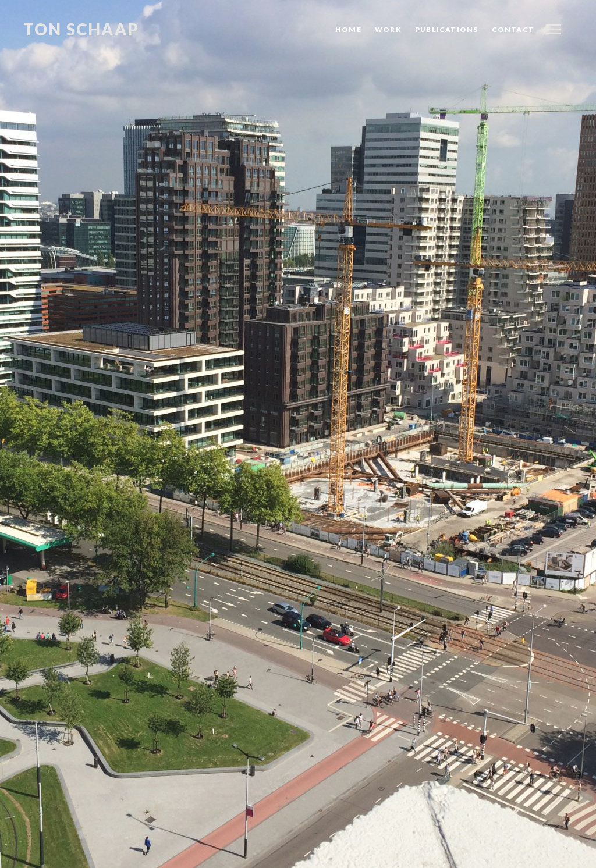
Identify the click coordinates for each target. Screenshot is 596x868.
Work (388, 29)
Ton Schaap (81, 30)
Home (348, 29)
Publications (446, 29)
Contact (513, 29)
